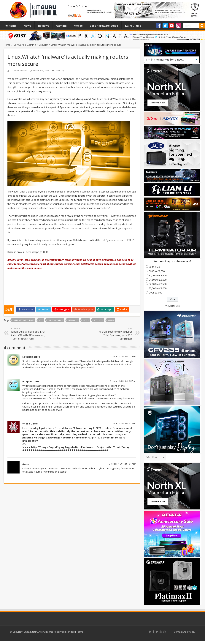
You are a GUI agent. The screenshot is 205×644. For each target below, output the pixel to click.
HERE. (46, 252)
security (98, 320)
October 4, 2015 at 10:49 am (123, 464)
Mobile (78, 26)
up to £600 (154, 267)
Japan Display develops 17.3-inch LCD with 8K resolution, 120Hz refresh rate (30, 334)
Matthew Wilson (19, 71)
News (27, 26)
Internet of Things (23, 320)
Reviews (44, 26)
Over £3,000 (155, 293)
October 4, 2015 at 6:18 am (123, 423)
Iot (41, 320)
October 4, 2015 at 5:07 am (123, 381)
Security (43, 45)
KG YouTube (133, 26)
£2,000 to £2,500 (158, 284)
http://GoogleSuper (44, 447)
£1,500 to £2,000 (158, 280)
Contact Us (180, 632)
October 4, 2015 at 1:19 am (123, 356)
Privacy (191, 632)
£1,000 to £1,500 (158, 275)
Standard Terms (74, 632)
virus (111, 320)
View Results (173, 306)
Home (11, 26)
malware (73, 320)
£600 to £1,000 (157, 271)
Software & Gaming (25, 45)
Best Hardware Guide (104, 26)
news (86, 320)
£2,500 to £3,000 (158, 288)
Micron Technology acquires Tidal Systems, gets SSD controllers (113, 334)
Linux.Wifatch (55, 320)
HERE (129, 240)
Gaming (61, 26)
